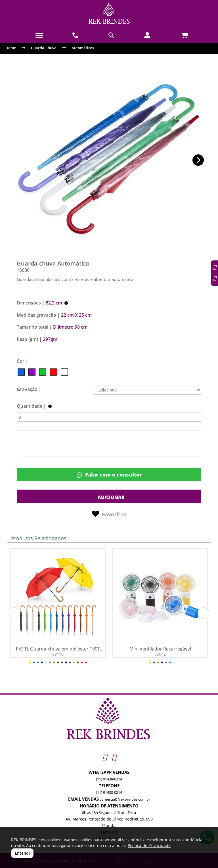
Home (11, 48)
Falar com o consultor (109, 475)
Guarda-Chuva (44, 48)
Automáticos (83, 48)
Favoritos (109, 514)
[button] (198, 160)
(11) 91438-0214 (109, 779)
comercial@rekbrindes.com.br (125, 799)
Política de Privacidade (149, 845)
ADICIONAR (111, 497)
